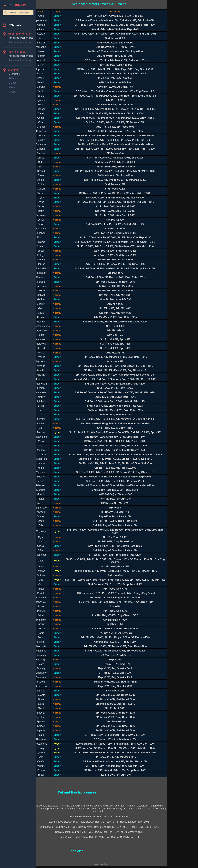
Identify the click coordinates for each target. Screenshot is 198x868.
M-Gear (12, 92)
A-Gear (12, 78)
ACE (17, 5)
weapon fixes (101, 864)
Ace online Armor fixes (20, 42)
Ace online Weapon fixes (21, 38)
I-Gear (12, 87)
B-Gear (12, 83)
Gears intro (14, 74)
